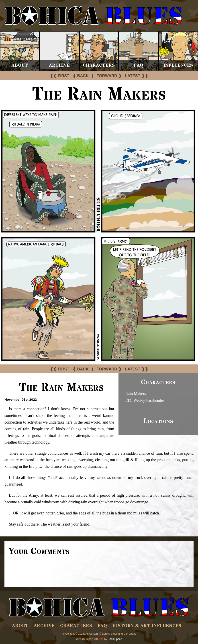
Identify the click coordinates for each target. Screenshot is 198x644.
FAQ (139, 65)
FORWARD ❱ (109, 76)
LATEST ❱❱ (137, 76)
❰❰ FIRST (60, 76)
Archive (59, 65)
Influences (178, 65)
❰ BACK (81, 76)
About (20, 65)
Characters (99, 65)
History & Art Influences (147, 626)
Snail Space (115, 639)
